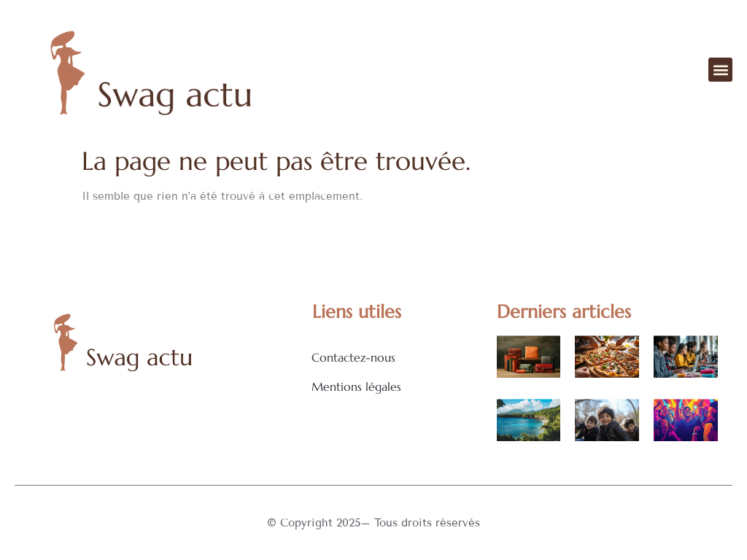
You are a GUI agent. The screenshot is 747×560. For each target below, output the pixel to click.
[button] (720, 70)
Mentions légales (356, 386)
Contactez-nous (353, 357)
